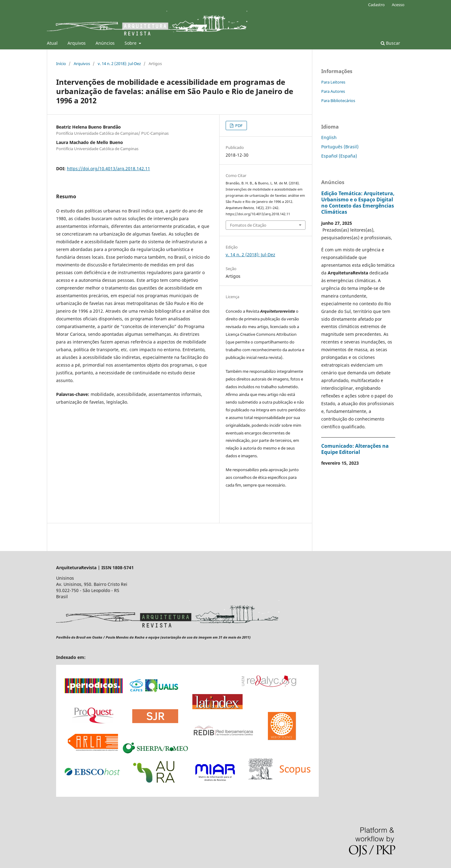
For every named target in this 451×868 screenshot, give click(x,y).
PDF (238, 125)
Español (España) (339, 156)
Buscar (390, 43)
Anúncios (105, 43)
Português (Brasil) (340, 147)
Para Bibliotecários (338, 101)
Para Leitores (333, 82)
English (329, 137)
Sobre (131, 43)
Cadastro (376, 5)
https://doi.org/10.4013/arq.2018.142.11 (109, 169)
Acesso (398, 5)
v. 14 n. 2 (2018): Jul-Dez (119, 64)
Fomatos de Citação (248, 225)
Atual (52, 43)
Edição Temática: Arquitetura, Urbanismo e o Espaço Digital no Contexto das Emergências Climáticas (358, 203)
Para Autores (333, 91)
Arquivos (77, 43)
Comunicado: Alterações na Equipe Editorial (355, 449)
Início (61, 64)
